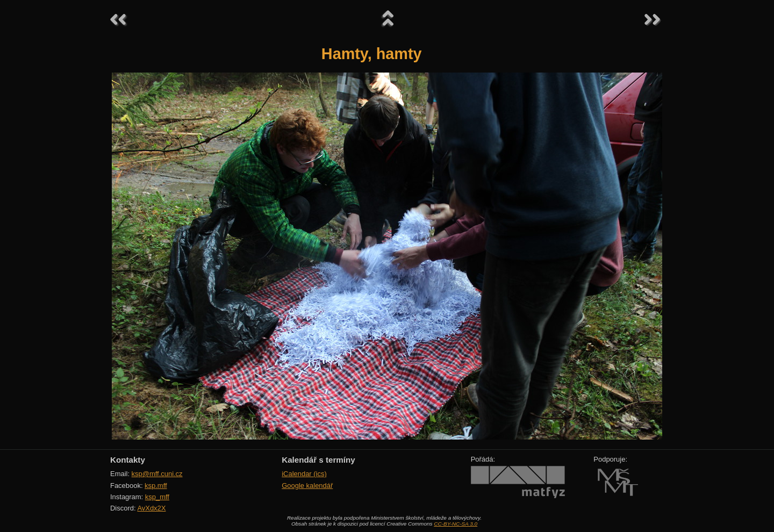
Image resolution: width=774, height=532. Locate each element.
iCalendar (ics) (304, 474)
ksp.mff (156, 486)
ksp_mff (157, 497)
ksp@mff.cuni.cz (157, 474)
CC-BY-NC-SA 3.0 (456, 524)
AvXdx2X (151, 508)
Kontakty (128, 460)
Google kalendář (307, 486)
